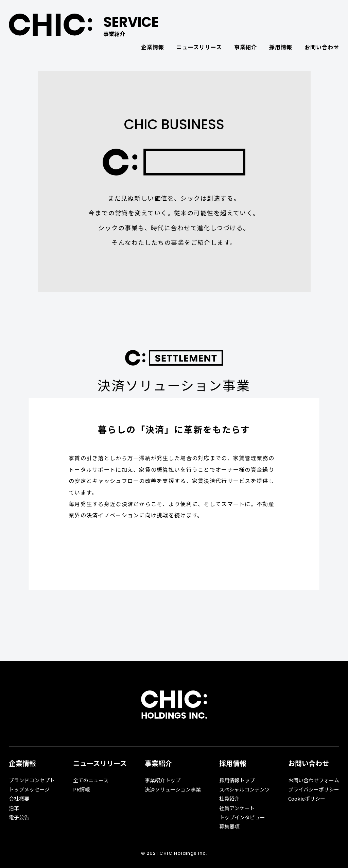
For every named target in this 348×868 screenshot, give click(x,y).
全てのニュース (91, 780)
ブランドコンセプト (32, 780)
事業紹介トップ (163, 780)
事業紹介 (246, 47)
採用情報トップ (237, 780)
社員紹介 (229, 798)
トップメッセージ (29, 789)
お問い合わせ (322, 47)
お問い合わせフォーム (314, 780)
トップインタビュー (242, 817)
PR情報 (82, 789)
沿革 (14, 808)
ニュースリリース (199, 47)
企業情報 (153, 47)
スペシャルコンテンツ (245, 789)
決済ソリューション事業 (173, 789)
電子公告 (19, 817)
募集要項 (229, 826)
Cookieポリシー (307, 798)
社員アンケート (237, 808)
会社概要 (19, 798)
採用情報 (281, 47)
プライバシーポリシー (314, 789)
